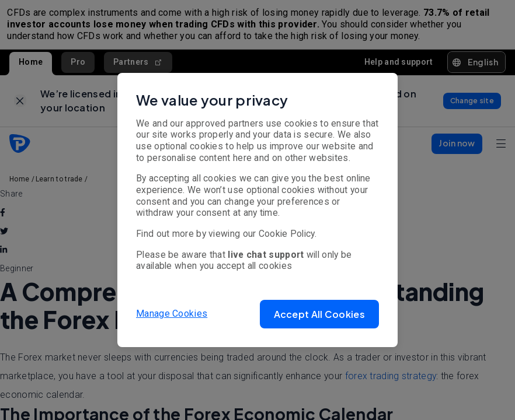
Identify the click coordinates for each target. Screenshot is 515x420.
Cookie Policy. (288, 234)
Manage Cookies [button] (172, 314)
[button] (319, 314)
